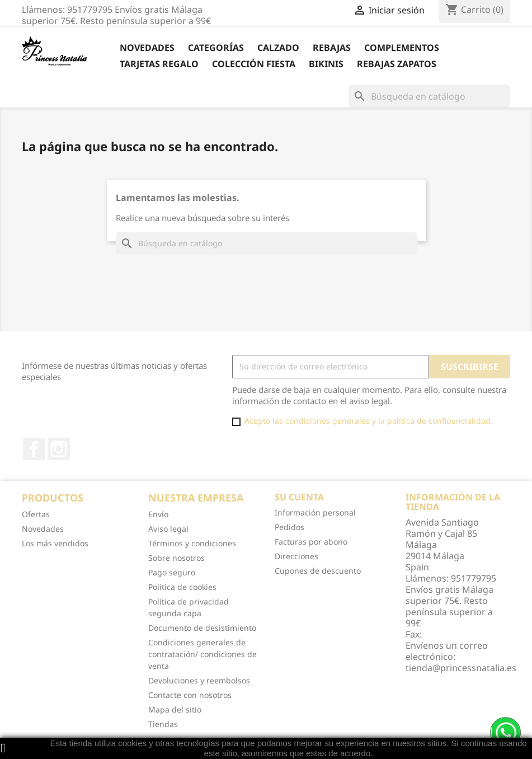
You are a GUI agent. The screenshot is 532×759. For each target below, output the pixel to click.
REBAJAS (332, 48)
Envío (158, 514)
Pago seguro (172, 572)
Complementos (402, 48)
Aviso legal (168, 529)
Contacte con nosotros (190, 695)
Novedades (147, 48)
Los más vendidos (55, 543)
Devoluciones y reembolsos (199, 680)
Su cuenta (299, 497)
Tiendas (163, 724)
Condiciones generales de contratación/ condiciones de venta (203, 654)
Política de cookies (182, 587)
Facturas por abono (311, 542)
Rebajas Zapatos (397, 64)
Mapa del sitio (175, 709)
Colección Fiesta (254, 64)
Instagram (59, 449)
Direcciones (296, 556)
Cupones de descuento (318, 571)
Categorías (216, 48)
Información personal (315, 512)
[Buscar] (429, 96)
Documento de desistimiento (202, 628)
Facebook (34, 449)
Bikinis (326, 64)
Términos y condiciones (192, 543)
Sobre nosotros (176, 558)
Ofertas (36, 514)
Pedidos (289, 527)
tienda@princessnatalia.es (461, 668)
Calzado (278, 48)
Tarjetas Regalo (159, 64)
